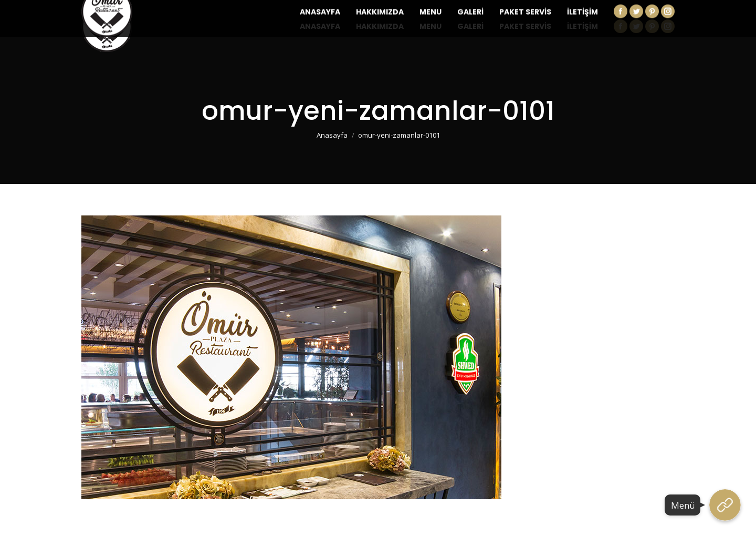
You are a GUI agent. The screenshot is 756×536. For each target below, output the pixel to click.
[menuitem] (320, 26)
